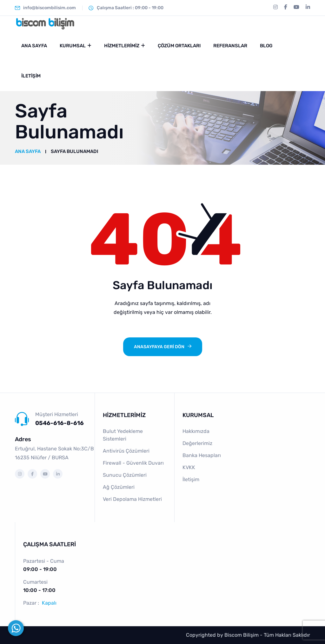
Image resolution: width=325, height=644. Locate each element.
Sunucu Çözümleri (125, 475)
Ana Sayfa (34, 46)
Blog (266, 46)
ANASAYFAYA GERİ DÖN (159, 347)
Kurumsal (73, 46)
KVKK (189, 467)
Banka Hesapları (202, 455)
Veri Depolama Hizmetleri (132, 499)
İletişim (31, 76)
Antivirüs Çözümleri (126, 451)
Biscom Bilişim (242, 635)
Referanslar (230, 46)
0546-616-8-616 (60, 423)
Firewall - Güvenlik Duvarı (133, 463)
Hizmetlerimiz (122, 46)
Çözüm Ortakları (179, 46)
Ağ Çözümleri (119, 487)
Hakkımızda (196, 431)
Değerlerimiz (197, 443)
